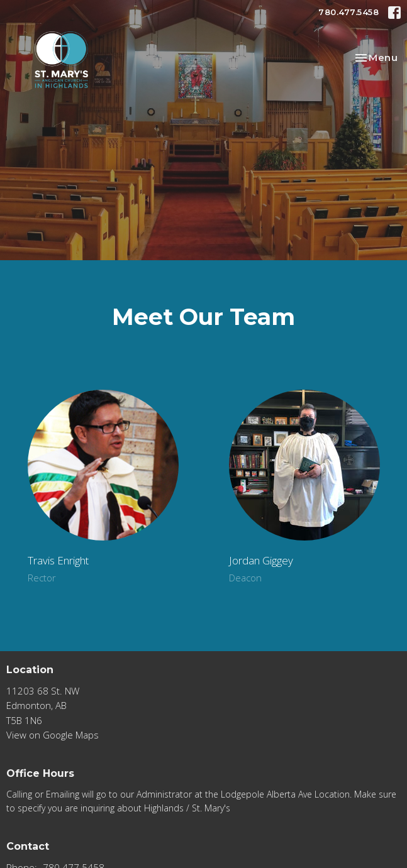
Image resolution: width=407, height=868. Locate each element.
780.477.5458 (348, 12)
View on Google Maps (53, 735)
